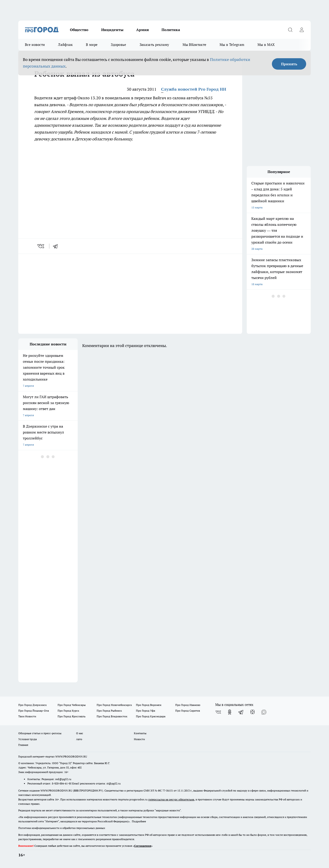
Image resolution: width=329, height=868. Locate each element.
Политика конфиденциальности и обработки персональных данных (62, 828)
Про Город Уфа (146, 711)
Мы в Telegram (232, 45)
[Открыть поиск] (290, 30)
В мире (92, 45)
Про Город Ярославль (72, 716)
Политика (171, 30)
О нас (80, 733)
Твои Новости (27, 716)
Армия (142, 30)
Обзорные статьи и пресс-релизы (40, 733)
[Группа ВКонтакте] (218, 712)
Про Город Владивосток (112, 716)
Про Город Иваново (188, 705)
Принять (289, 64)
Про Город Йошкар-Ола (34, 711)
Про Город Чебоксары (72, 705)
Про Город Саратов (188, 711)
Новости (139, 739)
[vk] (41, 246)
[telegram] (57, 246)
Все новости (35, 45)
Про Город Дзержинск (32, 705)
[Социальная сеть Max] (264, 712)
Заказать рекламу (154, 45)
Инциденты (112, 30)
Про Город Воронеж (149, 705)
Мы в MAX (266, 45)
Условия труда (28, 739)
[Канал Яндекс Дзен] (252, 712)
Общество (79, 30)
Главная (23, 745)
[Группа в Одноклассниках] (230, 712)
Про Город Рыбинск (109, 711)
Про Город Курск (68, 711)
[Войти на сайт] (302, 30)
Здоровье (118, 45)
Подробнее (139, 821)
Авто (79, 739)
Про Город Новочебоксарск (114, 705)
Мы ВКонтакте (195, 45)
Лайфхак (65, 45)
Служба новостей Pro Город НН (194, 89)
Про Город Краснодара (151, 716)
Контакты (140, 733)
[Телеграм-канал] (241, 712)
